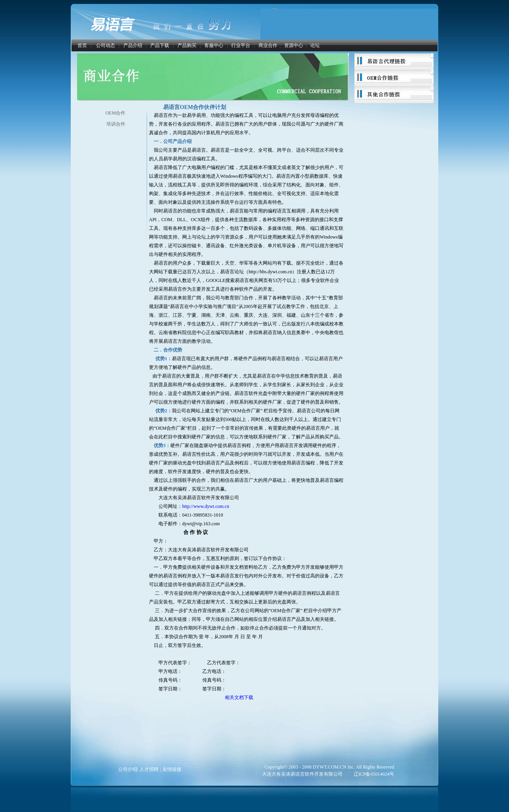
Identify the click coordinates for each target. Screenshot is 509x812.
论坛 (315, 45)
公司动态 (106, 45)
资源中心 (294, 45)
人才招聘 (149, 769)
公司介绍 (128, 769)
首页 (82, 45)
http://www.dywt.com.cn (206, 506)
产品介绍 (133, 45)
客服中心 (214, 45)
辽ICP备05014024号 (374, 774)
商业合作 (268, 45)
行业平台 (241, 45)
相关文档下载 (239, 697)
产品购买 (187, 45)
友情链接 (172, 769)
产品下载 (160, 45)
